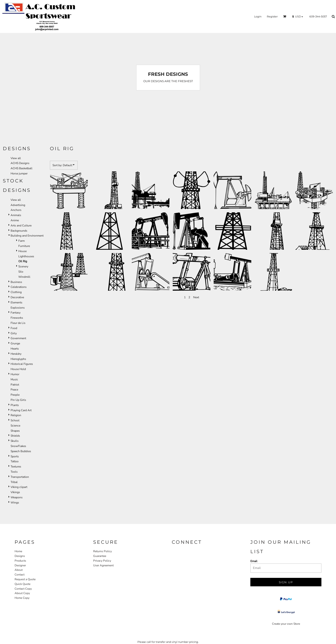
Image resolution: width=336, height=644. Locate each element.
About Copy (22, 593)
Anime (15, 220)
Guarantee (100, 556)
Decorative (17, 297)
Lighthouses (26, 256)
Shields (15, 436)
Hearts (15, 349)
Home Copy (22, 598)
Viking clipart (19, 487)
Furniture (24, 246)
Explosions (18, 308)
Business (16, 282)
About (19, 570)
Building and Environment (27, 236)
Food (14, 328)
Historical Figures (22, 364)
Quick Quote (22, 584)
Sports (15, 456)
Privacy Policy (102, 561)
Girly (14, 333)
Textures (16, 467)
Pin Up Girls (18, 400)
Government (18, 338)
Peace (14, 390)
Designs (20, 556)
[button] (285, 16)
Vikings (15, 492)
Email (254, 561)
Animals (16, 215)
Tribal (14, 482)
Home (18, 551)
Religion (16, 415)
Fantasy (16, 313)
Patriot (15, 385)
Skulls (15, 441)
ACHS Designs (20, 163)
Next (196, 297)
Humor (15, 374)
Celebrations (19, 287)
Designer (20, 565)
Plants (15, 405)
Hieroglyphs (18, 359)
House (22, 251)
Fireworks (17, 318)
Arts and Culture (21, 225)
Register (272, 16)
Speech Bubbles (21, 451)
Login (258, 16)
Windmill (24, 277)
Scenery (23, 266)
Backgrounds (19, 231)
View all (16, 158)
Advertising (18, 205)
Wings (15, 503)
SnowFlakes (18, 446)
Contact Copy (23, 589)
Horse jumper (19, 173)
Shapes (15, 431)
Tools (14, 472)
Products (20, 561)
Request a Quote (25, 579)
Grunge (15, 343)
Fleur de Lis (18, 323)
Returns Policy (102, 551)
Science (15, 426)
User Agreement (103, 565)
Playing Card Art (21, 410)
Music (14, 379)
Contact (20, 575)
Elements (16, 302)
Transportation (20, 477)
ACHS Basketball (22, 168)
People (15, 395)
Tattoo (15, 461)
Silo (21, 272)
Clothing (16, 292)
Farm (22, 241)
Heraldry (16, 354)
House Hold (18, 369)
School (15, 420)
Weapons (17, 497)
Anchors (16, 210)
